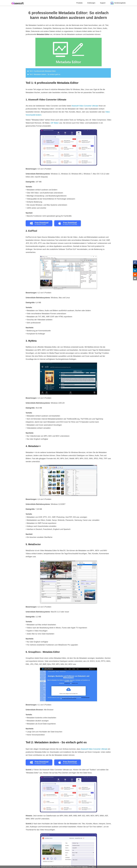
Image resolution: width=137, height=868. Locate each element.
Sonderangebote (120, 3)
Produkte (79, 3)
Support (103, 3)
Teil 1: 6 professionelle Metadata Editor (43, 71)
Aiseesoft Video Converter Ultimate (85, 106)
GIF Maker (55, 123)
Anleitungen (91, 3)
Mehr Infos (85, 867)
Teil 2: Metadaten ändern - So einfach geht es (45, 74)
